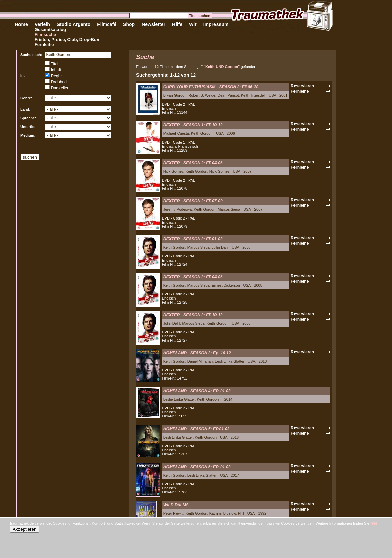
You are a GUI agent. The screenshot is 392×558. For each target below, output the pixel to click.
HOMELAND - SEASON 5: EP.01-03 (197, 429)
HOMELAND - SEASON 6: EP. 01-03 (197, 467)
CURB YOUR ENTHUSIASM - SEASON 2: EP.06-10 (211, 87)
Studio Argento (74, 24)
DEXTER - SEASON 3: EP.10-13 (193, 315)
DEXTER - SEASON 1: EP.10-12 (193, 125)
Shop (129, 24)
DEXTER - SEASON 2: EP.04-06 (193, 163)
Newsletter (153, 24)
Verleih (42, 24)
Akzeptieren (25, 529)
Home (21, 24)
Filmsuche (45, 34)
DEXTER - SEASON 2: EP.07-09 (193, 201)
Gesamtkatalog (50, 29)
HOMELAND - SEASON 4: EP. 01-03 (197, 391)
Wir (193, 24)
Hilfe (177, 24)
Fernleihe (44, 45)
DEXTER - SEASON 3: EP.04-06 (193, 277)
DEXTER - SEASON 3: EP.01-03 (193, 239)
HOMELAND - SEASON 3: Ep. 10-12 (197, 353)
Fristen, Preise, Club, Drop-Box (67, 39)
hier (374, 523)
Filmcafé (107, 24)
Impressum (216, 24)
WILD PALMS (176, 505)
